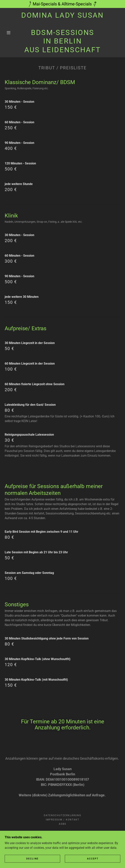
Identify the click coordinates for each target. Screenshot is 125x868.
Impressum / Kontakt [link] (62, 820)
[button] (10, 33)
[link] (62, 33)
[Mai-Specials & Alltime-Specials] (62, 4)
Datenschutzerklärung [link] (62, 815)
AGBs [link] (62, 824)
